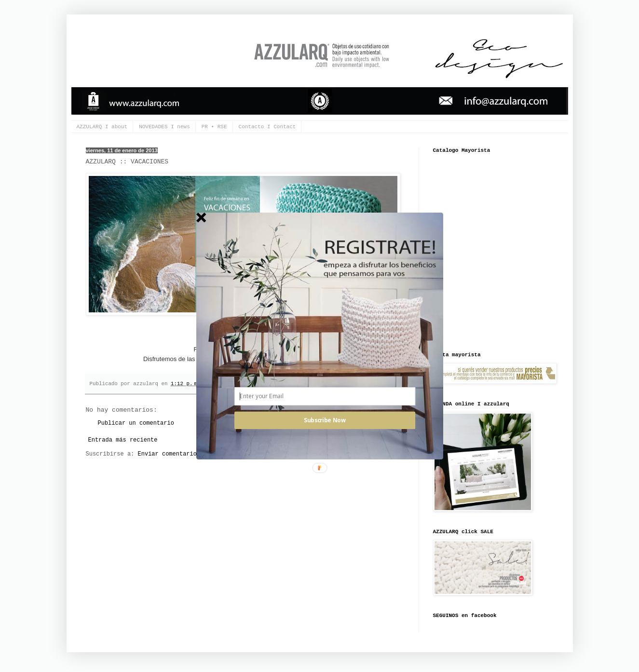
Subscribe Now (325, 420)
